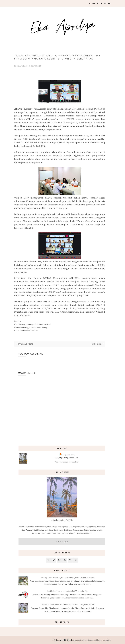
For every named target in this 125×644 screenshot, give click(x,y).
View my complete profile (67, 462)
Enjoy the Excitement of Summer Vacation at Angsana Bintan (67, 605)
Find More (62, 542)
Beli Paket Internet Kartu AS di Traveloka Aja (67, 591)
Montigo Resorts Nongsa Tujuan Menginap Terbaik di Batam (67, 577)
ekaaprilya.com (23, 66)
